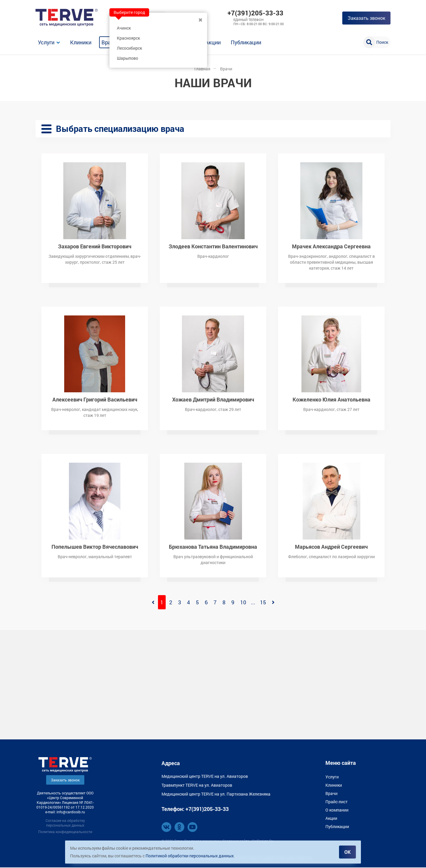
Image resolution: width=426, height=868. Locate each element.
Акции (213, 42)
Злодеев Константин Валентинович (213, 246)
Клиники (81, 42)
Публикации (246, 42)
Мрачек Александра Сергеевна (331, 246)
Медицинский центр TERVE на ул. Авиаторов (205, 777)
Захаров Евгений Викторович (95, 246)
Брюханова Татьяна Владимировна (213, 547)
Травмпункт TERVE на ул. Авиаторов (197, 786)
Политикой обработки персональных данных (190, 856)
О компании (337, 810)
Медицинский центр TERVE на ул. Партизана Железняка (216, 795)
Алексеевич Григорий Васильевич (95, 400)
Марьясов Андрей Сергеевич (331, 547)
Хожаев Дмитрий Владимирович (213, 400)
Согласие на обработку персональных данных (65, 823)
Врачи (109, 42)
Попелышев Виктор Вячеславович (95, 547)
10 (243, 603)
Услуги (46, 42)
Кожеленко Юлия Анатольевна (331, 400)
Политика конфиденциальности (65, 832)
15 (263, 603)
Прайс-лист (337, 802)
